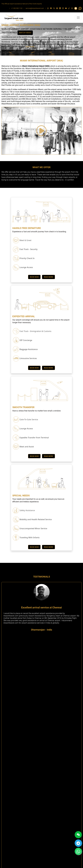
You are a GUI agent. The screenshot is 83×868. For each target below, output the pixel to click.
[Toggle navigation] (78, 18)
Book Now (34, 277)
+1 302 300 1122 (17, 8)
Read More (48, 277)
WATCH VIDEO (25, 33)
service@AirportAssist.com (35, 8)
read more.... (31, 47)
